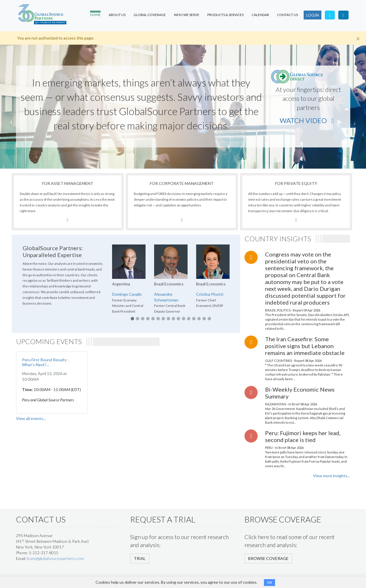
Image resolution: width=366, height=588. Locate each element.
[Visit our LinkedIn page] (343, 15)
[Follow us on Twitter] (330, 15)
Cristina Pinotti (210, 294)
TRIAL (140, 558)
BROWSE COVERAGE (268, 558)
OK (269, 582)
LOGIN (313, 15)
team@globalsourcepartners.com (55, 558)
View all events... (31, 418)
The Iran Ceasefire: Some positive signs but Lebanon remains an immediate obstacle (305, 346)
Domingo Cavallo (127, 294)
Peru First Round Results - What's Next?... (45, 362)
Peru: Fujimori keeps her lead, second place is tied (303, 436)
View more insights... (332, 476)
